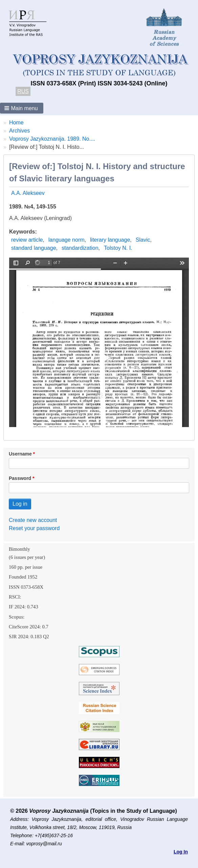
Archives (19, 131)
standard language (34, 248)
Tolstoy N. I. (118, 248)
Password (20, 478)
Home (16, 123)
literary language (110, 240)
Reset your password (34, 528)
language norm (67, 240)
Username (20, 454)
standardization (80, 248)
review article (27, 240)
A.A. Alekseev (28, 193)
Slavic (143, 240)
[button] (22, 108)
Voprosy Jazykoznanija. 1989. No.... (52, 139)
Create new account (33, 520)
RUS (23, 91)
